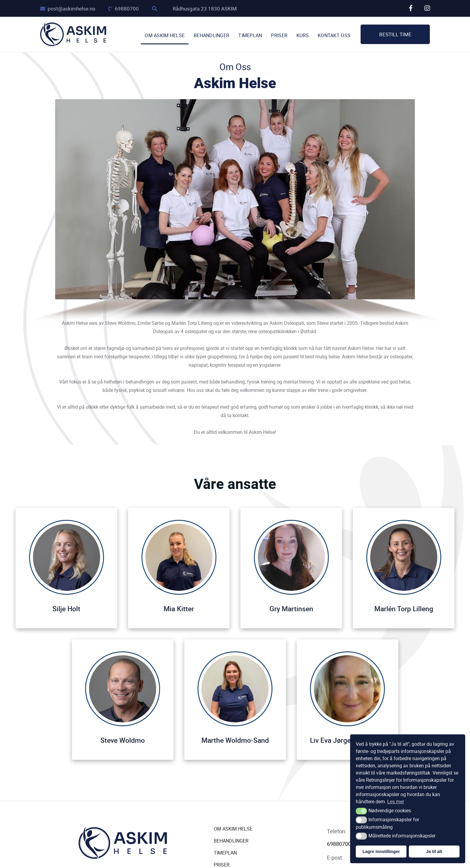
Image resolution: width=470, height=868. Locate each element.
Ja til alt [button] (434, 852)
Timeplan (225, 853)
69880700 (124, 9)
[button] (361, 811)
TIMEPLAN (250, 36)
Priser (279, 36)
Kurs (303, 36)
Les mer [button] (396, 801)
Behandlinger (211, 36)
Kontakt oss (334, 36)
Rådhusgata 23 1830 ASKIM (205, 9)
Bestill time (395, 34)
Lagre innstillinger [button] (381, 852)
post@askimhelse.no (68, 9)
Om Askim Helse (165, 36)
